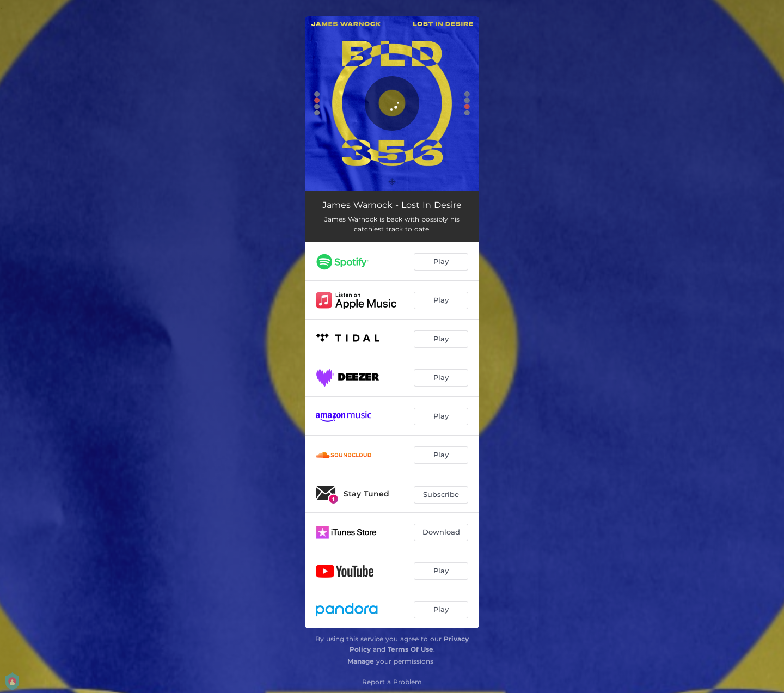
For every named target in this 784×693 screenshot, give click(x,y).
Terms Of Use (411, 649)
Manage (361, 661)
